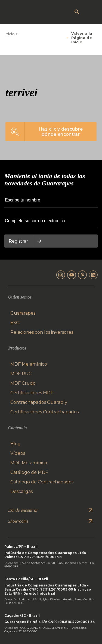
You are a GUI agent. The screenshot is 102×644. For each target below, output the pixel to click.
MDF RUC (21, 374)
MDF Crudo (23, 383)
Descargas (21, 491)
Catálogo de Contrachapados (42, 482)
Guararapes (23, 313)
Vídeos (18, 453)
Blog (16, 444)
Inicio (10, 34)
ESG (15, 323)
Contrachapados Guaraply (39, 402)
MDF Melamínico (29, 364)
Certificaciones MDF (32, 393)
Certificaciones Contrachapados (44, 412)
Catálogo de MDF (29, 472)
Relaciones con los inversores (42, 332)
